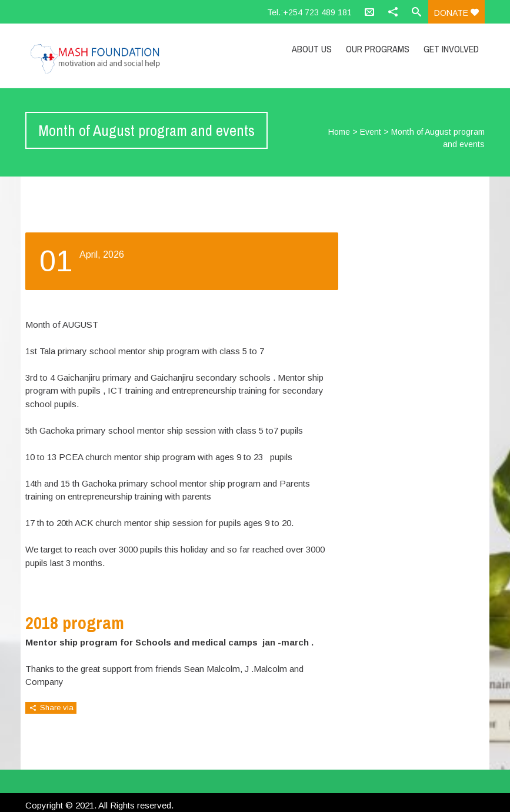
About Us (312, 49)
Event (371, 132)
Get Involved (451, 49)
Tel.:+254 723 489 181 (309, 12)
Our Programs (378, 49)
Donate (456, 13)
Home (339, 132)
